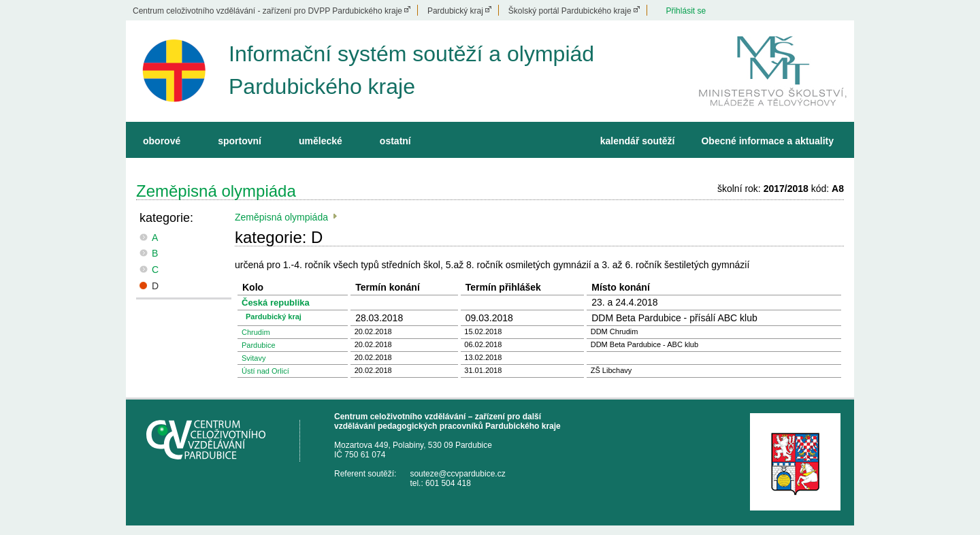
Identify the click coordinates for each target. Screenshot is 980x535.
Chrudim (256, 332)
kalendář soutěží (638, 141)
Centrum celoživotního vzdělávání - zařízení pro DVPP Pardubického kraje (267, 11)
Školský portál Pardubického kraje (570, 11)
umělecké (321, 141)
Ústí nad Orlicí (265, 371)
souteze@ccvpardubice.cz (457, 474)
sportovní (240, 141)
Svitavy (254, 358)
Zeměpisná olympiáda (216, 191)
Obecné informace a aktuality (767, 141)
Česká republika (276, 303)
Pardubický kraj (455, 11)
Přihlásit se (686, 11)
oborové (162, 141)
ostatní (395, 141)
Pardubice (259, 345)
